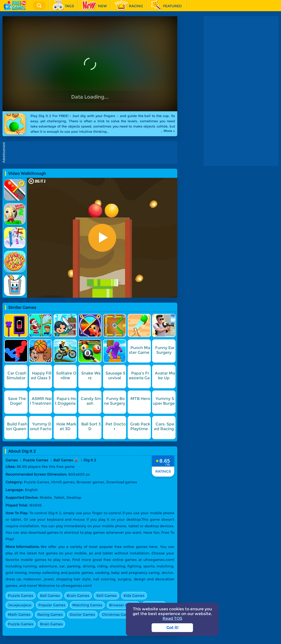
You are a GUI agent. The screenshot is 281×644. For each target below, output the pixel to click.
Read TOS (172, 618)
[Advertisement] (241, 47)
